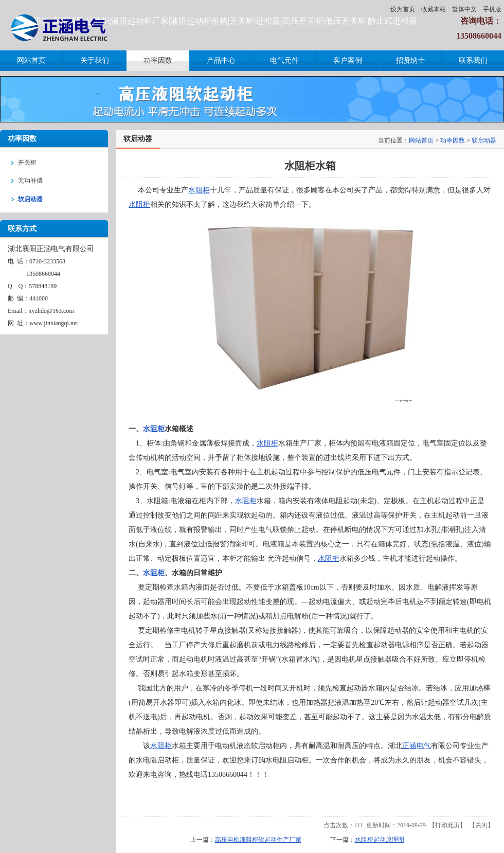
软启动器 (484, 140)
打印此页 (447, 825)
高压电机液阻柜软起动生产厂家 (258, 840)
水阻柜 (199, 190)
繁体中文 (464, 9)
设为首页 (403, 9)
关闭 (481, 825)
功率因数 (453, 140)
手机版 (492, 9)
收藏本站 (434, 9)
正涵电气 (417, 746)
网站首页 (421, 140)
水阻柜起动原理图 (380, 840)
